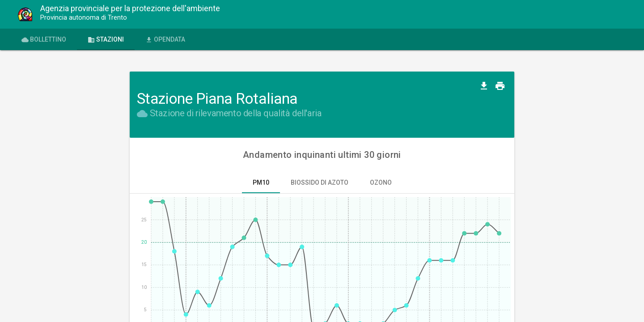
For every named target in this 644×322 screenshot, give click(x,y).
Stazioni (106, 40)
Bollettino (44, 40)
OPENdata (165, 40)
